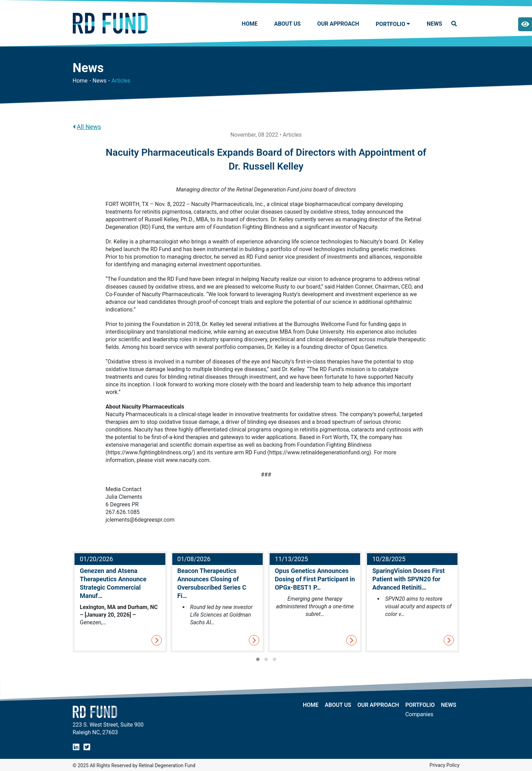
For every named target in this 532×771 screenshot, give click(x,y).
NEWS (434, 24)
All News (87, 127)
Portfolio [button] (390, 24)
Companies (419, 714)
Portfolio (420, 705)
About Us (287, 24)
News (99, 81)
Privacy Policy (444, 765)
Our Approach (338, 24)
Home (250, 24)
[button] (258, 659)
